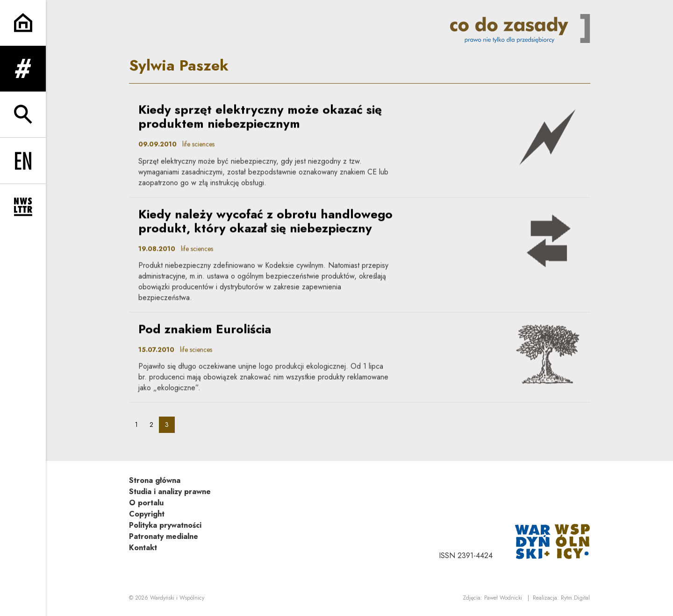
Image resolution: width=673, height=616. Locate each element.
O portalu (146, 503)
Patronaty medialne (164, 536)
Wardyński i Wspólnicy (177, 598)
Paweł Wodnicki (503, 598)
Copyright (147, 514)
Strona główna (155, 480)
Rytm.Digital (575, 598)
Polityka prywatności (165, 525)
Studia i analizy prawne (170, 492)
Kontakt (143, 548)
